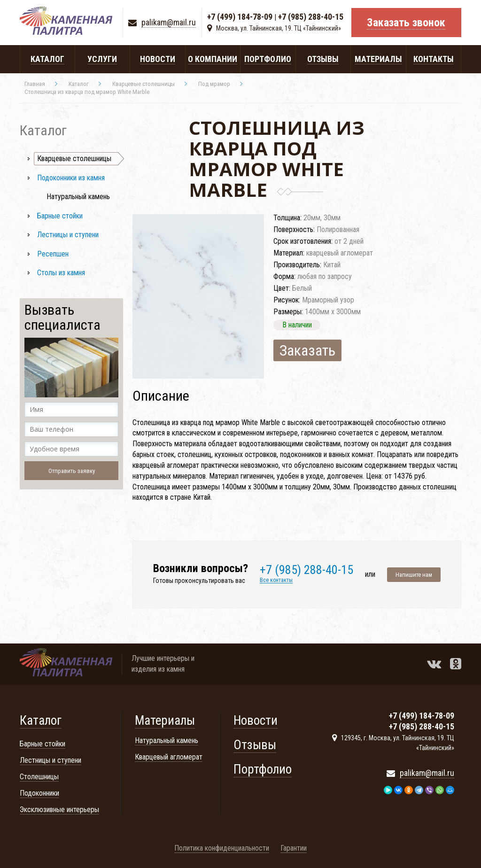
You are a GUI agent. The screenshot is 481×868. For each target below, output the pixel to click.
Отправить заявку (72, 471)
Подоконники (39, 793)
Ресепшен (53, 254)
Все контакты (276, 580)
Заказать (307, 350)
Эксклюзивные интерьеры (59, 810)
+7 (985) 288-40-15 (311, 17)
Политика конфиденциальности (222, 848)
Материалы (165, 721)
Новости (256, 721)
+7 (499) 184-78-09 (240, 17)
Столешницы (39, 777)
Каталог (41, 721)
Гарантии (294, 848)
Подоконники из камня (71, 178)
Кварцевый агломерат (169, 757)
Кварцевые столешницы (74, 159)
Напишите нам (414, 575)
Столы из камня (61, 273)
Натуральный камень (78, 197)
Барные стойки (60, 216)
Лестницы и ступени (68, 235)
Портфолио (263, 769)
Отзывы (255, 745)
